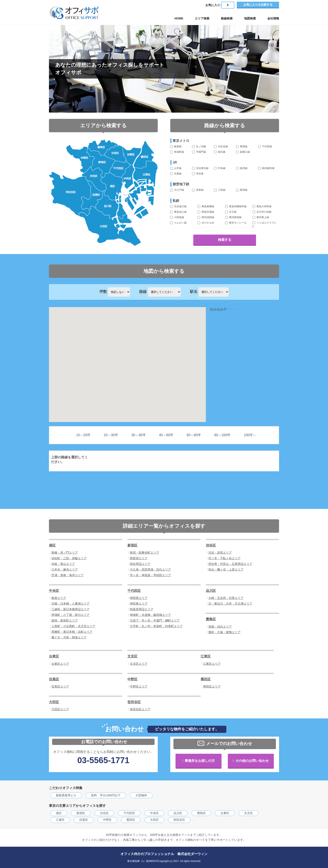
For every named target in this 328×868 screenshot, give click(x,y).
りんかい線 (178, 223)
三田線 (220, 190)
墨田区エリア (212, 686)
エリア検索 (202, 18)
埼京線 (198, 174)
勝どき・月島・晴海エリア (69, 637)
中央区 (54, 591)
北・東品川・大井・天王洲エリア (230, 604)
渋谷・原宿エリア (220, 553)
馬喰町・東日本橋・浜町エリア (72, 632)
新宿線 (242, 190)
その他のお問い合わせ (252, 761)
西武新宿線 (233, 217)
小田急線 (177, 217)
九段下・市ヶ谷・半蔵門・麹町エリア (155, 620)
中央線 (220, 168)
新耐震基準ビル (66, 795)
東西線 (242, 146)
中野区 (132, 679)
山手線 (176, 168)
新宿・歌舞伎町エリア (145, 553)
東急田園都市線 (236, 206)
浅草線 (198, 190)
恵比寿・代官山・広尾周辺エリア (230, 564)
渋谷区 (211, 545)
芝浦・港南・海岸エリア (68, 575)
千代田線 (265, 146)
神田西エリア (139, 598)
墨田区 (206, 679)
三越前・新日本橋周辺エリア (70, 609)
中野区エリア (139, 686)
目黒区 (54, 679)
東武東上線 (261, 217)
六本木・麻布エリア (65, 569)
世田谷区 (134, 702)
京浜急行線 (178, 206)
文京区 (132, 656)
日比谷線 (221, 146)
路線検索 (227, 18)
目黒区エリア (60, 686)
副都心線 (243, 152)
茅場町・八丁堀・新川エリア (70, 615)
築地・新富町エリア (65, 620)
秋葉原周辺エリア (142, 609)
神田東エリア (139, 604)
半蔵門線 (199, 152)
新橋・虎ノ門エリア (65, 553)
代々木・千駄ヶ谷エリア (224, 558)
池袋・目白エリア (220, 627)
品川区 (211, 591)
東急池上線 (178, 212)
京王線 (231, 212)
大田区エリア (60, 709)
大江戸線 (177, 190)
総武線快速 (266, 168)
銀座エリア (59, 598)
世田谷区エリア (140, 709)
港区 (52, 545)
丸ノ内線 (199, 146)
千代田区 (134, 591)
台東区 (54, 656)
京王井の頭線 (262, 212)
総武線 (242, 168)
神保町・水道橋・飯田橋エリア (150, 615)
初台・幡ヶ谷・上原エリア (226, 569)
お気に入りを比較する (258, 5)
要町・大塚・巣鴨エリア (224, 632)
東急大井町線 (262, 206)
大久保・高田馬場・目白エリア (150, 569)
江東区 (206, 656)
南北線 (220, 152)
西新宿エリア (139, 558)
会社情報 (273, 18)
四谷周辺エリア (140, 564)
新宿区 (132, 545)
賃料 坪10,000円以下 (106, 795)
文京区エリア (139, 664)
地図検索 (250, 18)
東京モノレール (236, 223)
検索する (225, 240)
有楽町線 (177, 152)
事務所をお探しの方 (200, 761)
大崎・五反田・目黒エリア (226, 598)
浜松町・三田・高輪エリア (69, 558)
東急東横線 (206, 206)
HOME (179, 18)
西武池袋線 (206, 217)
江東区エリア (212, 664)
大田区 (54, 702)
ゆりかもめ (206, 223)
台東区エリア (60, 664)
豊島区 (211, 619)
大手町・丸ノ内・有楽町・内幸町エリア (156, 626)
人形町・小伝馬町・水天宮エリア (73, 626)
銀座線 (176, 146)
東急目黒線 (206, 212)
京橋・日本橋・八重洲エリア (70, 604)
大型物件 (141, 795)
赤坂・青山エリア (63, 564)
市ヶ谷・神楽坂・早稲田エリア (150, 575)
